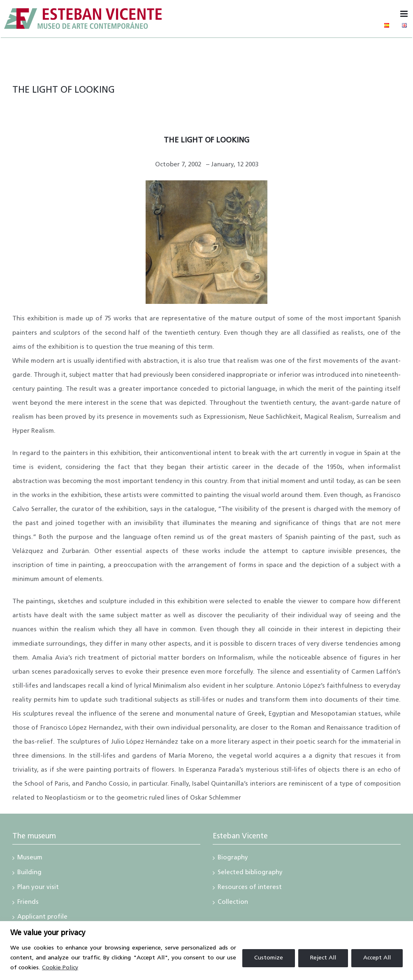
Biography (233, 859)
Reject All (323, 958)
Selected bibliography (250, 873)
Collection (233, 903)
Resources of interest (250, 888)
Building (29, 873)
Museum (30, 859)
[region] (206, 951)
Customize (269, 958)
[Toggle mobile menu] (405, 14)
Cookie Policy (60, 968)
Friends (28, 903)
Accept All (377, 958)
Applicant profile (42, 918)
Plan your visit (38, 888)
